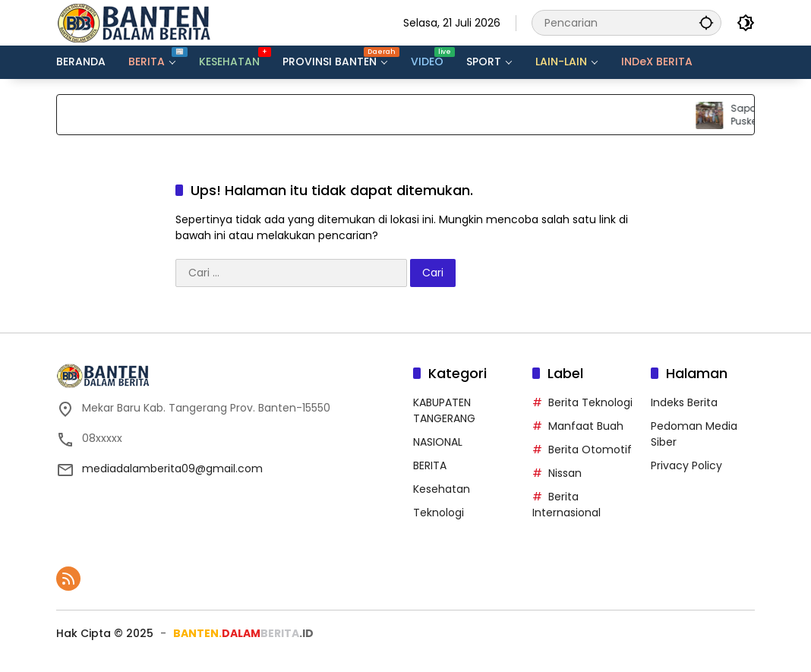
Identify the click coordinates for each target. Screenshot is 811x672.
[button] (706, 22)
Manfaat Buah (586, 426)
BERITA (430, 465)
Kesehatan (442, 489)
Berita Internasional (566, 505)
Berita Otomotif (590, 450)
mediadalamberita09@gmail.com (172, 469)
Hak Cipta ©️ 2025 (105, 633)
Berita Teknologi (590, 402)
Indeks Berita (684, 402)
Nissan (565, 473)
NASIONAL (438, 442)
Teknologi (439, 513)
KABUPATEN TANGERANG (444, 410)
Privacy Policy (686, 465)
